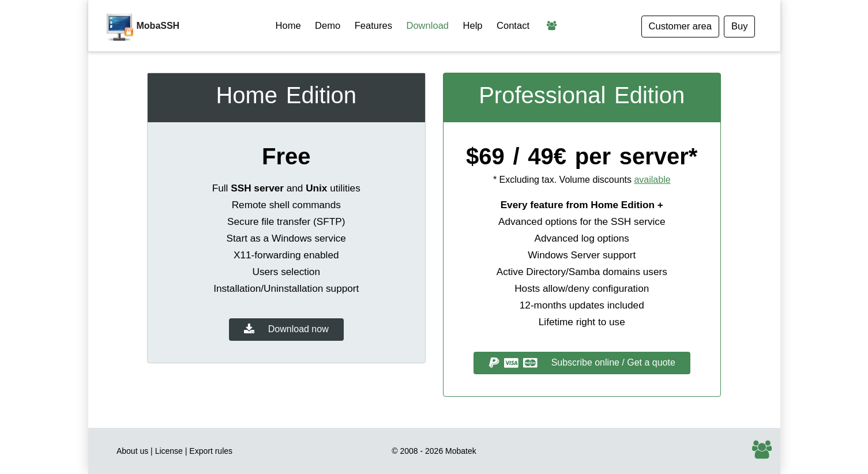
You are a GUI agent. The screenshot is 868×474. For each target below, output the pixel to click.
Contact (513, 26)
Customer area (680, 26)
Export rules (211, 451)
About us (132, 451)
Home (288, 26)
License (169, 451)
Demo (328, 26)
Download (427, 26)
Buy (740, 26)
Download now (286, 330)
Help (473, 26)
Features (373, 26)
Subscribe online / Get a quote (582, 363)
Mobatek (461, 451)
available (652, 180)
